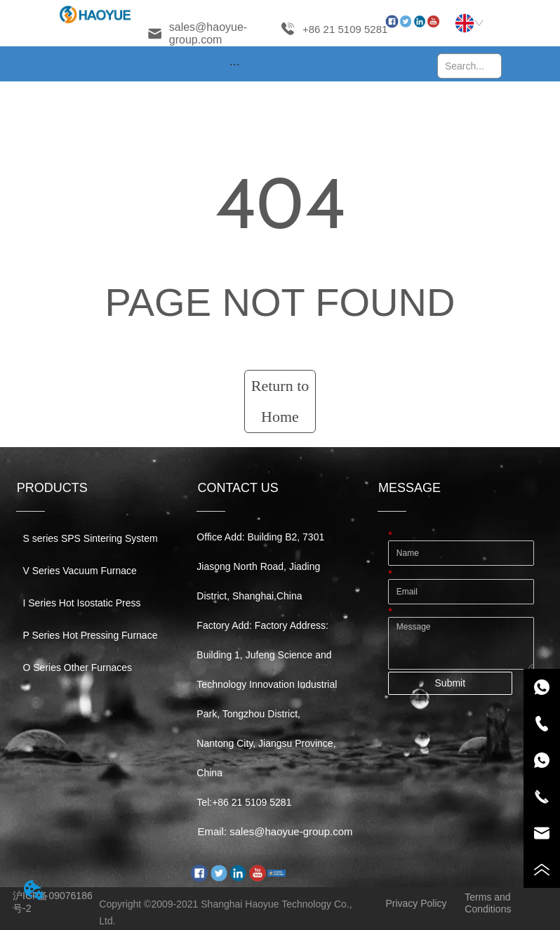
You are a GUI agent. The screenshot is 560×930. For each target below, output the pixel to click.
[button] (235, 64)
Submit (451, 683)
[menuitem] (234, 64)
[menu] (234, 64)
